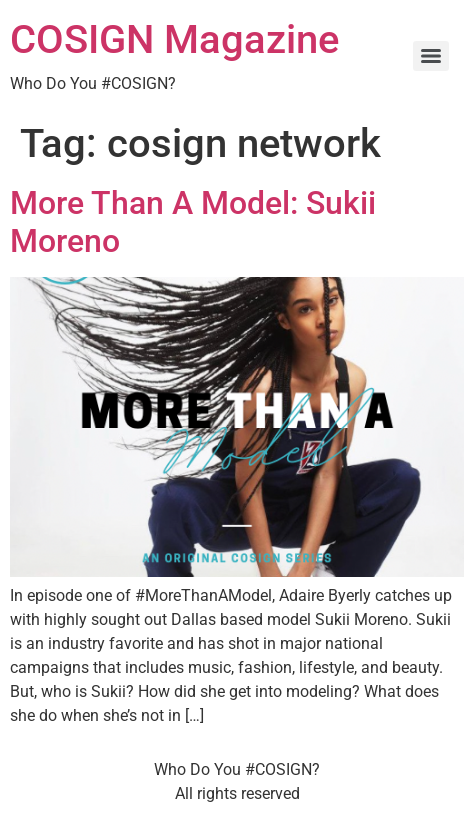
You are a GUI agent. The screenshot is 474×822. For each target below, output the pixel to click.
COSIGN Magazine (174, 39)
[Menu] (431, 56)
